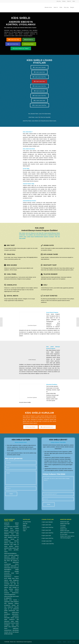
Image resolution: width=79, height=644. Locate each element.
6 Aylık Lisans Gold (46, 536)
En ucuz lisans (64, 534)
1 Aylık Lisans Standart (47, 522)
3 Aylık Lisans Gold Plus (47, 533)
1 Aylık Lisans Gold (46, 525)
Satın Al (69, 1)
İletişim (64, 1)
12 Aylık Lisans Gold (47, 541)
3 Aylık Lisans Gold (46, 530)
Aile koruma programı (65, 538)
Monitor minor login (65, 524)
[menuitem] (59, 1)
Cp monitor (63, 525)
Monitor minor (26, 527)
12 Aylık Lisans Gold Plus (48, 544)
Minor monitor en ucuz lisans (67, 533)
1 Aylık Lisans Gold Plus (47, 527)
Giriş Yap (59, 1)
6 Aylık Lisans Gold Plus (47, 538)
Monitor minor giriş (65, 531)
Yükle (74, 1)
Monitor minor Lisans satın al (67, 536)
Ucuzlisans (63, 527)
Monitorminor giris (65, 522)
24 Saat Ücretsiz (27, 522)
